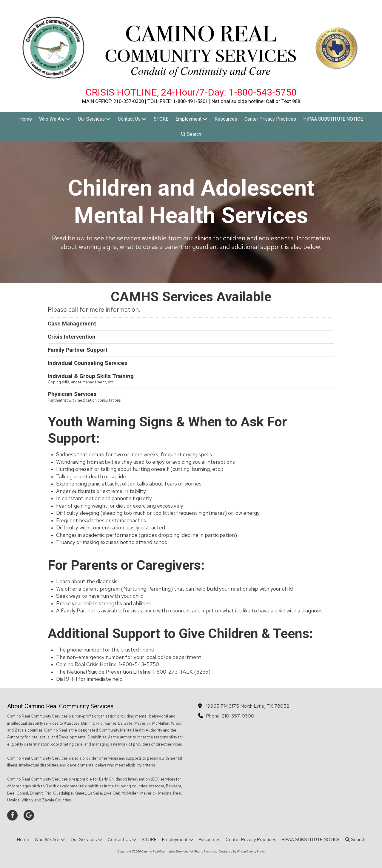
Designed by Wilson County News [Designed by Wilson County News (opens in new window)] (242, 851)
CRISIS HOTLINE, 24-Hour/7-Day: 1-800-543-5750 (191, 92)
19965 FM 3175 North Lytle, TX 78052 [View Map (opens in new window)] (248, 706)
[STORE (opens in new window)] (161, 119)
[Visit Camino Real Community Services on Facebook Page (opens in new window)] (12, 815)
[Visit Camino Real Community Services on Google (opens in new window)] (29, 815)
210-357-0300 (238, 716)
